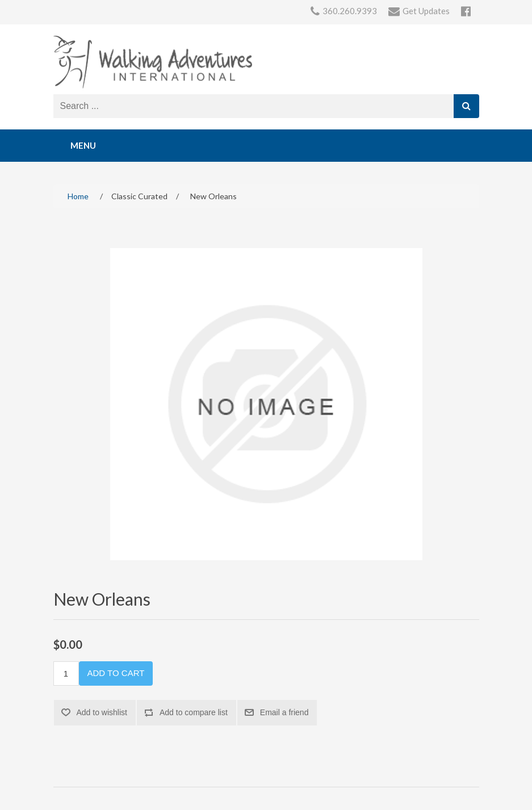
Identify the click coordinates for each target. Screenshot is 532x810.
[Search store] (254, 106)
